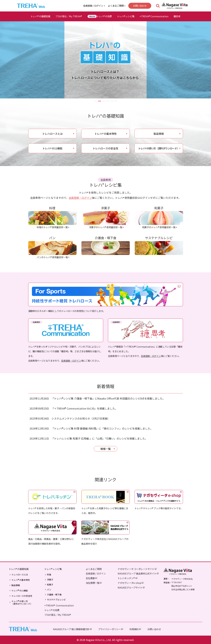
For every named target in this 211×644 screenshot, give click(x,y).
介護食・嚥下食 (54, 595)
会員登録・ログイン (80, 198)
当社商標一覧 (93, 583)
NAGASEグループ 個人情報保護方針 (71, 629)
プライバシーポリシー (109, 629)
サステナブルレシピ (56, 600)
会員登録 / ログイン (93, 6)
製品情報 (159, 134)
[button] (96, 101)
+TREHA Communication (59, 605)
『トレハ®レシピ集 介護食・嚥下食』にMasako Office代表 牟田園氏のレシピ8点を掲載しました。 (108, 398)
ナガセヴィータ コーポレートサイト (136, 569)
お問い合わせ (140, 6)
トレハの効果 (100, 16)
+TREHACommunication (154, 16)
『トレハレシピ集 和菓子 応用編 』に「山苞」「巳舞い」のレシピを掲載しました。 (99, 438)
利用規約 (134, 629)
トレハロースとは (52, 134)
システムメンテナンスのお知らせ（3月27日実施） (81, 418)
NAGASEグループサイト (130, 587)
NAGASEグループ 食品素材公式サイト (137, 573)
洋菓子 (50, 580)
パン (49, 590)
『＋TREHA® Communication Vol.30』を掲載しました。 (84, 408)
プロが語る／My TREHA (69, 16)
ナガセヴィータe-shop (129, 583)
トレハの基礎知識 (40, 16)
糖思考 (177, 16)
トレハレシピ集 (126, 16)
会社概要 (90, 578)
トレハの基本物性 (106, 134)
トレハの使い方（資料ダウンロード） (159, 148)
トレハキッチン (126, 578)
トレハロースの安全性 (105, 148)
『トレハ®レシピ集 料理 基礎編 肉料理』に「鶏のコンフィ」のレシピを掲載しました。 (102, 428)
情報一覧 (106, 449)
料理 (49, 575)
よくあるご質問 (116, 6)
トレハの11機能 (52, 148)
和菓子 (50, 585)
